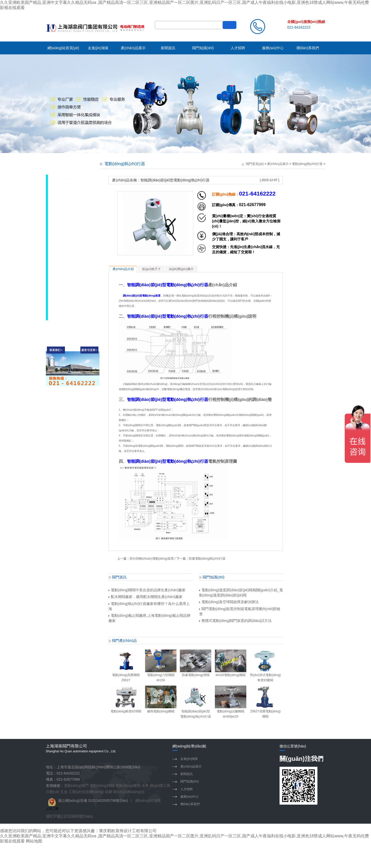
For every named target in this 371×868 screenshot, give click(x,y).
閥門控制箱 (72, 303)
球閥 (66, 213)
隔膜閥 (68, 240)
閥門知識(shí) (203, 48)
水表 (145, 786)
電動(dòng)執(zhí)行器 (79, 290)
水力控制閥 (72, 312)
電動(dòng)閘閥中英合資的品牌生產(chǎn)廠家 (147, 590)
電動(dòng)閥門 (76, 786)
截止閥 (68, 222)
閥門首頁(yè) (255, 164)
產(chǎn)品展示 (133, 48)
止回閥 (68, 258)
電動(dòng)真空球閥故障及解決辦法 (229, 602)
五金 (64, 792)
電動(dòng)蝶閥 (128, 786)
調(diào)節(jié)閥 (76, 231)
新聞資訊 (168, 48)
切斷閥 (68, 267)
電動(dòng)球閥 (102, 786)
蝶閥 (66, 204)
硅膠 (108, 792)
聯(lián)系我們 (308, 48)
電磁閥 (68, 249)
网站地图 (34, 841)
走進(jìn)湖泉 (98, 48)
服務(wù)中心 (273, 48)
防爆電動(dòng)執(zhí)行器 (207, 559)
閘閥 (66, 195)
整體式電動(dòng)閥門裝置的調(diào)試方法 (235, 621)
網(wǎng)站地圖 (148, 800)
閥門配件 (70, 276)
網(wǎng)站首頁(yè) (63, 48)
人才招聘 (238, 48)
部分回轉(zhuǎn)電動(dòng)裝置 (152, 559)
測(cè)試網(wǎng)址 (129, 792)
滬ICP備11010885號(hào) (69, 816)
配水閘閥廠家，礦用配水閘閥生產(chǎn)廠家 (145, 597)
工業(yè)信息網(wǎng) (86, 792)
